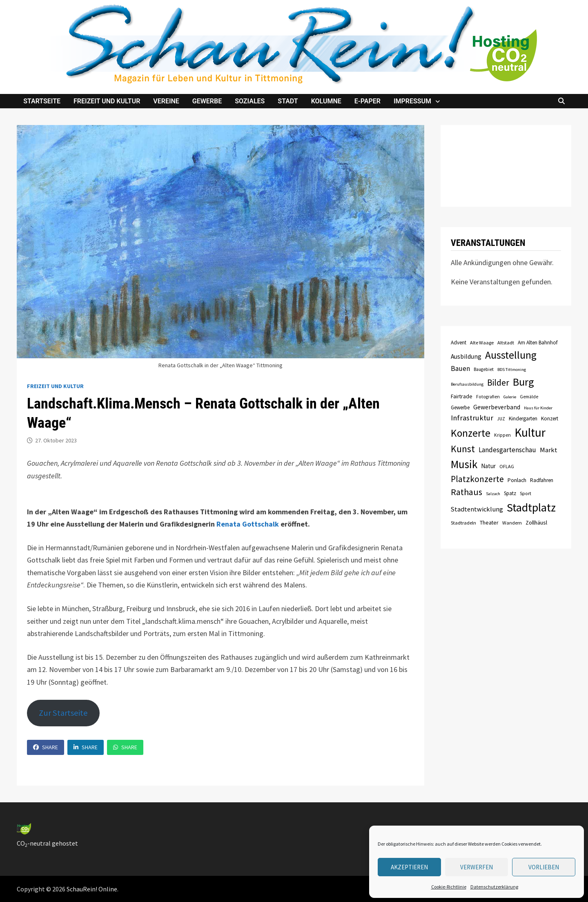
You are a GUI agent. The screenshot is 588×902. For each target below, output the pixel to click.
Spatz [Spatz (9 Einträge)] (510, 493)
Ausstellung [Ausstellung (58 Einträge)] (511, 355)
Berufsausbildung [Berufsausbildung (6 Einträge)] (467, 384)
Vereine (166, 101)
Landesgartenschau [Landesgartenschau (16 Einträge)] (507, 450)
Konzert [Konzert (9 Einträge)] (550, 419)
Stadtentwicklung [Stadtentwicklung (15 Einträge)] (477, 509)
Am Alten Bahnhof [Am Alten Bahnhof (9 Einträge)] (538, 343)
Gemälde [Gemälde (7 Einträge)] (529, 397)
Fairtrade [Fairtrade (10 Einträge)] (462, 396)
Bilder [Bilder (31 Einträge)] (498, 383)
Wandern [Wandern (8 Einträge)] (512, 523)
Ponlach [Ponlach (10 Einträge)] (517, 480)
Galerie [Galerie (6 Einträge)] (510, 397)
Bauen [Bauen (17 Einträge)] (460, 368)
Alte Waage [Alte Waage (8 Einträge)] (482, 343)
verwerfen (477, 867)
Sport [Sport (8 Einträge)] (526, 493)
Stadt (288, 101)
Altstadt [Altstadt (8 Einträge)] (506, 343)
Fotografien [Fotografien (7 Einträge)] (488, 397)
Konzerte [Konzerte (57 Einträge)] (471, 433)
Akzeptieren (409, 867)
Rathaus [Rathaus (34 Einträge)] (467, 492)
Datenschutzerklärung (494, 887)
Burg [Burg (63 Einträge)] (523, 382)
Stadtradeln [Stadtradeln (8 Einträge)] (463, 523)
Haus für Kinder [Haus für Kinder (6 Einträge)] (538, 408)
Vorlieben (544, 867)
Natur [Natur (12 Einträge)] (488, 466)
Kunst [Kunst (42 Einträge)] (463, 449)
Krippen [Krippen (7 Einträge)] (502, 435)
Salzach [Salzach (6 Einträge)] (493, 494)
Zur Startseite (63, 713)
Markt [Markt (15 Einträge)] (549, 450)
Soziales (250, 101)
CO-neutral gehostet (47, 843)
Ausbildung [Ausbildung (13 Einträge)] (466, 356)
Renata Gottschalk (248, 524)
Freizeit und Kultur (107, 101)
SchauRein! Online (92, 889)
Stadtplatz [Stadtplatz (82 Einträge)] (531, 507)
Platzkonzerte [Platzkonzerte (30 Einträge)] (477, 479)
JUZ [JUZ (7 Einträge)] (501, 419)
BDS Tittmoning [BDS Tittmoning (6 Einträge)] (512, 370)
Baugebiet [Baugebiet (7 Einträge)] (484, 369)
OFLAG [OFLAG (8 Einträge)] (507, 466)
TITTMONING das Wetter (506, 166)
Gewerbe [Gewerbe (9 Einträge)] (460, 407)
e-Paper (367, 101)
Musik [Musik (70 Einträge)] (464, 464)
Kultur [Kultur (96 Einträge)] (530, 432)
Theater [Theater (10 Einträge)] (489, 522)
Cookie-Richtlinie (449, 887)
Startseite (42, 101)
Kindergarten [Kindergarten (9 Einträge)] (523, 419)
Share (46, 747)
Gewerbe (207, 101)
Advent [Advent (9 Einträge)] (459, 343)
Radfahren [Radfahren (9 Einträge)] (542, 480)
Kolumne (326, 101)
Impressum (412, 101)
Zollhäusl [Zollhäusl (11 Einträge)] (536, 522)
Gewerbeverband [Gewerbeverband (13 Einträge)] (497, 407)
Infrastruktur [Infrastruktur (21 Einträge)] (472, 418)
